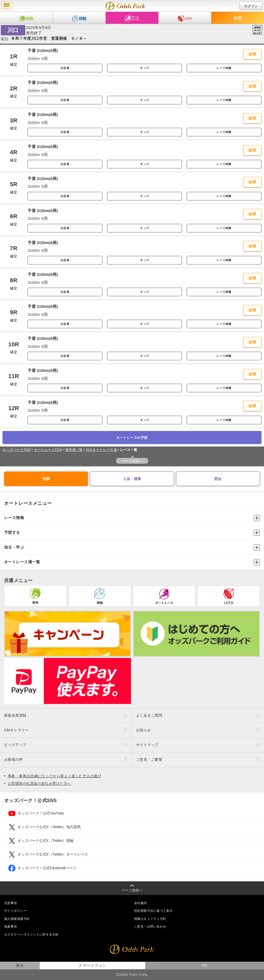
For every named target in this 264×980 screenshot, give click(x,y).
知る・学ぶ (132, 547)
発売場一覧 (74, 450)
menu (7, 6)
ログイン (251, 6)
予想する (132, 533)
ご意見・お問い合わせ (150, 927)
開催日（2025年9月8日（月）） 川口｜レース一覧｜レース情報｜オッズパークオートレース (126, 6)
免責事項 (11, 927)
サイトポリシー (15, 911)
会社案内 (141, 903)
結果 (253, 54)
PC (205, 966)
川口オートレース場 (101, 450)
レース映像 (224, 68)
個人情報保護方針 (17, 919)
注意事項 (11, 903)
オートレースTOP (48, 450)
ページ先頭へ (132, 461)
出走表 (65, 68)
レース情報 (132, 518)
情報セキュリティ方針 (150, 919)
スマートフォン (92, 966)
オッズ (144, 68)
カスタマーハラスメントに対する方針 (31, 935)
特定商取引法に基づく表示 (153, 911)
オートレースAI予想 (132, 438)
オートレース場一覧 (132, 562)
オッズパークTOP (17, 450)
